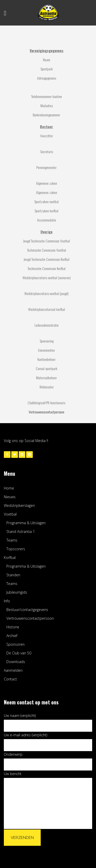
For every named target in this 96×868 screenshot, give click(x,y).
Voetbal (10, 514)
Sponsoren (15, 644)
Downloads (16, 662)
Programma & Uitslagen (26, 523)
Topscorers (16, 549)
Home (9, 488)
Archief (12, 636)
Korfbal (10, 558)
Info (7, 601)
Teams (12, 540)
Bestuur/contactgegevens (27, 610)
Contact (10, 679)
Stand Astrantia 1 (21, 531)
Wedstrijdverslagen (19, 505)
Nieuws (10, 497)
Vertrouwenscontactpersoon (46, 412)
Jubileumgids (17, 592)
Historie (13, 627)
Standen (13, 575)
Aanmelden (13, 670)
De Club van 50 (19, 653)
